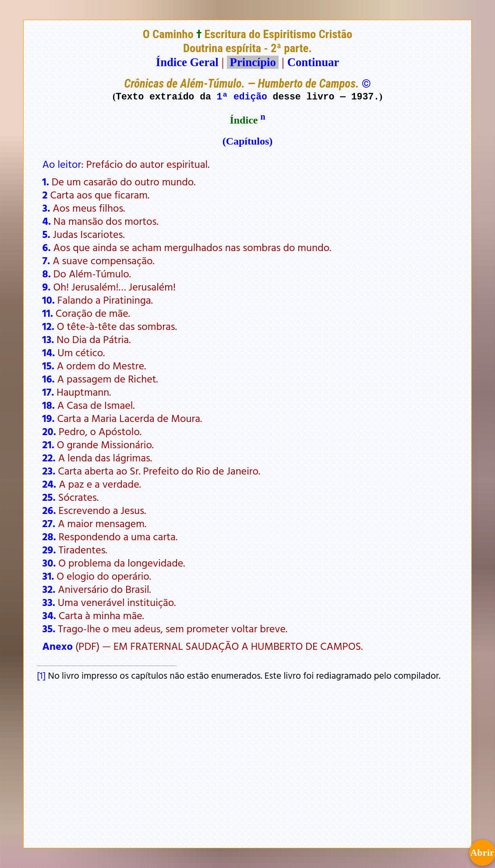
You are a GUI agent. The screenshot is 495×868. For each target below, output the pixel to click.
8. (47, 273)
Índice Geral (187, 62)
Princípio (253, 62)
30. (49, 563)
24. (49, 484)
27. (49, 523)
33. (49, 602)
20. (49, 431)
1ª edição (242, 96)
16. (49, 379)
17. (48, 392)
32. (49, 589)
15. (48, 365)
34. (49, 615)
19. (49, 418)
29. (49, 549)
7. (46, 260)
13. (48, 339)
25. (49, 497)
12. (48, 326)
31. (48, 576)
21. (48, 444)
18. (49, 405)
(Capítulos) (248, 141)
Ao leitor (62, 164)
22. (49, 457)
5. (46, 234)
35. (49, 628)
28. (49, 536)
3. (46, 208)
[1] (41, 675)
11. (48, 313)
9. (47, 287)
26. (49, 510)
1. (46, 181)
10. (49, 300)
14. (49, 352)
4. (47, 221)
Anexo (58, 646)
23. (49, 471)
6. (47, 247)
